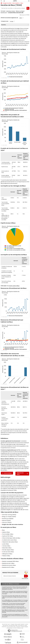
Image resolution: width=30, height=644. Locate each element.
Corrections (18, 627)
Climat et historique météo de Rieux (11, 538)
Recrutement (6, 626)
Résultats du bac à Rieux (8, 563)
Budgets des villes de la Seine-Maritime (13, 524)
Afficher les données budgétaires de (9, 18)
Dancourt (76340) (7, 523)
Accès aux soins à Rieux (8, 552)
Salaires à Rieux (6, 532)
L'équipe (13, 624)
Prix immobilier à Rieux (8, 534)
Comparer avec (5, 21)
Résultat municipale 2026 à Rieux (10, 561)
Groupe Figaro (10, 628)
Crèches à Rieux (6, 546)
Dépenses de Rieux (22, 474)
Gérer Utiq (4, 627)
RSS (14, 627)
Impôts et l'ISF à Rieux (8, 536)
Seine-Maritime (16, 3)
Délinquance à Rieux (7, 554)
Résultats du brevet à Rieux (9, 565)
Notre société (17, 624)
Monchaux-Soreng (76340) (9, 515)
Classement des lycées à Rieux (10, 542)
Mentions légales (25, 627)
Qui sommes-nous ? (6, 624)
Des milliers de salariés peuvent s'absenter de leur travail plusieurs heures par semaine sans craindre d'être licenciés (15, 611)
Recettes (4, 25)
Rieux (22, 3)
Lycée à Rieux (5, 544)
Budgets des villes (7, 3)
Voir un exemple (25, 578)
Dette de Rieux (7, 473)
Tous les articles (10, 627)
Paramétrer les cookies (23, 626)
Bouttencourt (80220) (8, 519)
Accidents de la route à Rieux (9, 540)
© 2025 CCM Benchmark (18, 628)
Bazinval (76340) (6, 521)
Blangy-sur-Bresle (20, 11)
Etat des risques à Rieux (8, 550)
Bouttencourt (4, 13)
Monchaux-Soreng (11, 11)
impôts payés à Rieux (14, 286)
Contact (26, 624)
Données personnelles (13, 626)
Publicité (22, 624)
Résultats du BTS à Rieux (8, 567)
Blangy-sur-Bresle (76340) (9, 517)
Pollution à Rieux (6, 556)
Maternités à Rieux (7, 548)
